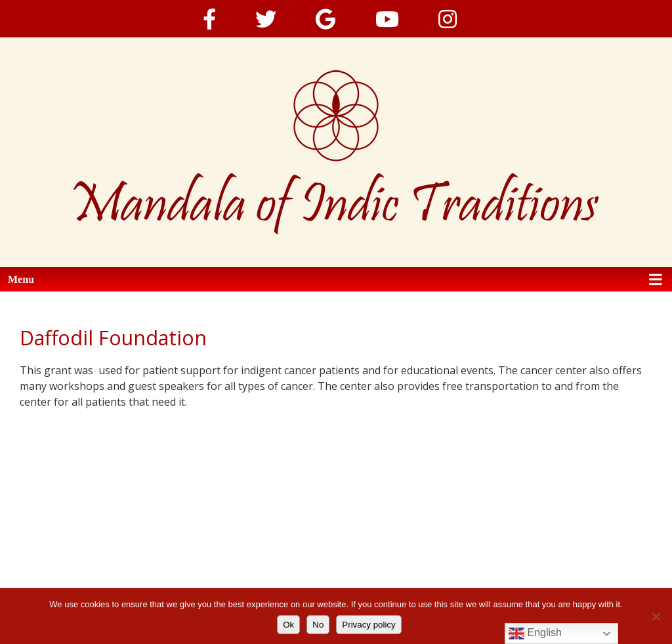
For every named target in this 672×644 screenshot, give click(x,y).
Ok (288, 625)
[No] (656, 616)
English (535, 633)
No (318, 625)
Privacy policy (368, 625)
